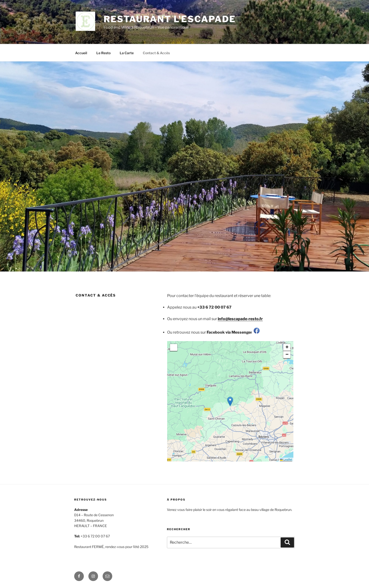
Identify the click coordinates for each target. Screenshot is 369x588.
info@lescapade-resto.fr (240, 319)
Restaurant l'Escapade (170, 19)
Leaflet (286, 460)
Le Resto (103, 53)
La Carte (127, 53)
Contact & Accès (156, 53)
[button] (230, 401)
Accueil (81, 53)
